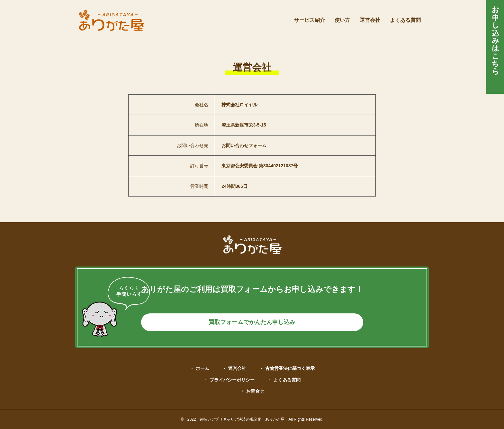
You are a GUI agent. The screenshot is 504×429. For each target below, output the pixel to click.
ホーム (203, 368)
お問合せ (255, 391)
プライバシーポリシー (232, 380)
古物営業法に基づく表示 (290, 368)
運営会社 (237, 368)
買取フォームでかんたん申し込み (252, 320)
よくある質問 (287, 380)
